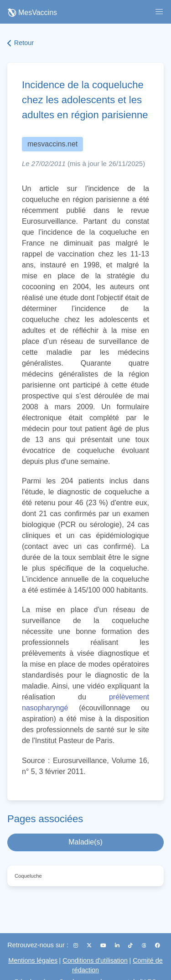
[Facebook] (158, 945)
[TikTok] (131, 945)
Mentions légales (33, 960)
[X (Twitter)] (90, 945)
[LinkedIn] (118, 945)
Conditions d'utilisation (95, 960)
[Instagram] (76, 945)
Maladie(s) (85, 842)
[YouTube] (104, 945)
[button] (159, 12)
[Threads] (145, 945)
